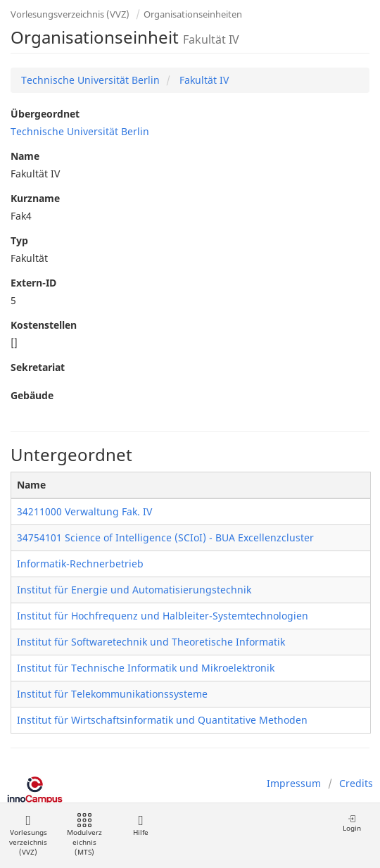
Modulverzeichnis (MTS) (84, 835)
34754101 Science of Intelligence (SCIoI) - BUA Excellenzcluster (165, 537)
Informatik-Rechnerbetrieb (80, 564)
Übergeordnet (45, 114)
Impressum (294, 783)
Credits (356, 783)
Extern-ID (33, 283)
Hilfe (140, 825)
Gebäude (32, 395)
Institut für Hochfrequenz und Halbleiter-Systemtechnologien (163, 616)
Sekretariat (38, 367)
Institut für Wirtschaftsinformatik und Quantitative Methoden (162, 720)
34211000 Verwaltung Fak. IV (84, 511)
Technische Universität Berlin (90, 80)
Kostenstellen (44, 325)
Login (352, 823)
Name (25, 156)
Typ (19, 240)
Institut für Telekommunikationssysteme (112, 694)
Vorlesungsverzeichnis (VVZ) (70, 14)
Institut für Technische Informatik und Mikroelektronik (146, 668)
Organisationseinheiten (193, 14)
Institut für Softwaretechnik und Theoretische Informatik (151, 642)
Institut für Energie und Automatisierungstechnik (134, 590)
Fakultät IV (203, 80)
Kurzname (35, 198)
